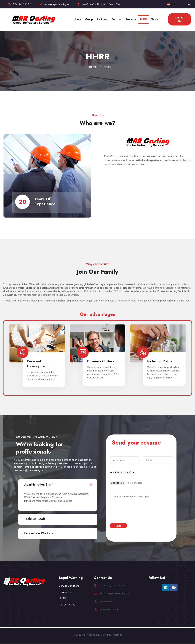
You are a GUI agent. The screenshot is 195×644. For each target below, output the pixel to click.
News (155, 19)
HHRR (144, 19)
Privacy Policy (67, 592)
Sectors (117, 19)
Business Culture (101, 362)
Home (78, 19)
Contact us (180, 19)
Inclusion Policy (160, 362)
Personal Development (38, 364)
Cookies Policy (67, 605)
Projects (131, 19)
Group (89, 19)
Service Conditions (69, 586)
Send (118, 526)
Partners (102, 19)
